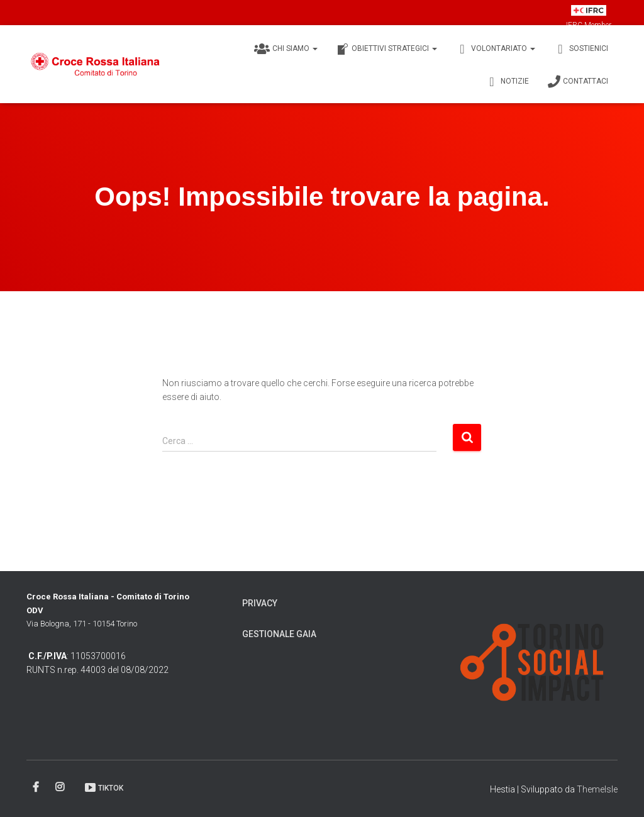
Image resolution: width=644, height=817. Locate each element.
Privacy (260, 603)
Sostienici (581, 49)
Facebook (37, 787)
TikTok (103, 787)
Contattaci (578, 82)
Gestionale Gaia (279, 634)
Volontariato (496, 49)
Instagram (61, 787)
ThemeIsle (597, 789)
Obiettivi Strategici (387, 49)
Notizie (507, 82)
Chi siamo (286, 49)
